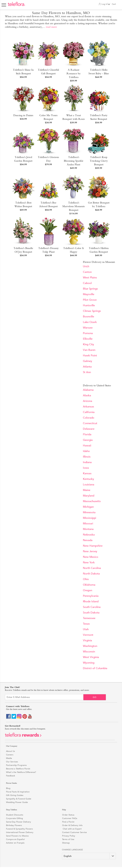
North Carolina (92, 568)
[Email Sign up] (44, 697)
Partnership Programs (16, 765)
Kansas (87, 473)
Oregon (88, 590)
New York (89, 562)
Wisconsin (89, 652)
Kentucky (88, 479)
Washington (90, 646)
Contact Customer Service (74, 832)
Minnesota (89, 512)
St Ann (87, 372)
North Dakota (91, 574)
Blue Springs (90, 289)
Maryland (89, 496)
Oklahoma (89, 585)
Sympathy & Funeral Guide (19, 799)
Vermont (88, 635)
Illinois (87, 457)
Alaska (87, 395)
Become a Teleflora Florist (18, 769)
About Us (10, 751)
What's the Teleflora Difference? (21, 772)
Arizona (88, 401)
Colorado (89, 418)
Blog (8, 788)
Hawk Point (90, 355)
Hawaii (87, 446)
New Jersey (90, 551)
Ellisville (88, 339)
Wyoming (89, 663)
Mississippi (90, 518)
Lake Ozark (90, 322)
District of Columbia (95, 668)
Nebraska (89, 535)
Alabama (88, 390)
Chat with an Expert (72, 829)
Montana (88, 529)
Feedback (11, 776)
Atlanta (87, 367)
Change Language (72, 850)
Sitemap (66, 843)
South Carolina (92, 607)
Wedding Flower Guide (17, 802)
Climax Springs (92, 311)
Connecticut (90, 423)
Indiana (87, 462)
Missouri (88, 523)
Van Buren (89, 350)
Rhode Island (91, 601)
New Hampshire (93, 546)
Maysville (89, 294)
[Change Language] (89, 856)
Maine (87, 490)
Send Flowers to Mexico (17, 836)
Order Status (68, 815)
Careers (10, 755)
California (89, 412)
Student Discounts (15, 815)
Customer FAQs (70, 818)
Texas (86, 624)
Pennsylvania (91, 596)
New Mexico (91, 557)
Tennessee (89, 618)
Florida (87, 434)
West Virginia (91, 657)
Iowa (86, 468)
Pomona (88, 333)
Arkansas (88, 407)
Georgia (88, 440)
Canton (87, 272)
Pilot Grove (90, 300)
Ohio (86, 579)
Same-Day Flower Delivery (19, 822)
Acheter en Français (15, 843)
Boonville (88, 317)
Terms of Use (68, 839)
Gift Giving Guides (15, 795)
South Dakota (91, 613)
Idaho (86, 451)
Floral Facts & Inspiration (18, 792)
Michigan (88, 507)
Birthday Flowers (14, 825)
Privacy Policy (69, 836)
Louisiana (89, 485)
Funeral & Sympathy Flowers (19, 829)
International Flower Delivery (20, 832)
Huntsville (89, 305)
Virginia (87, 640)
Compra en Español (15, 839)
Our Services (12, 762)
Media (9, 758)
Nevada (88, 540)
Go (95, 697)
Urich (86, 266)
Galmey (88, 361)
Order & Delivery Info (72, 825)
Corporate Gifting (14, 818)
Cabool (87, 283)
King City (88, 344)
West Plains (90, 278)
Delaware (89, 429)
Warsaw (88, 328)
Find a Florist (68, 822)
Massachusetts (92, 501)
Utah (86, 629)
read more (51, 27)
